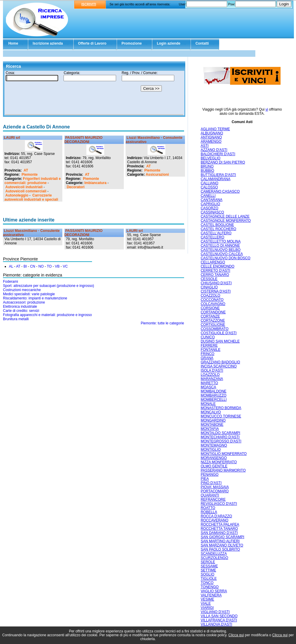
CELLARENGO (213, 262)
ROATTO (208, 508)
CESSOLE (209, 279)
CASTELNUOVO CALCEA (222, 254)
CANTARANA (212, 200)
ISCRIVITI (89, 4)
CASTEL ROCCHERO (219, 229)
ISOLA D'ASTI (212, 370)
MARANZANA (212, 379)
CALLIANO (209, 183)
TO (49, 266)
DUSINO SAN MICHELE (220, 341)
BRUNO (207, 167)
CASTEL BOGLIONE (217, 225)
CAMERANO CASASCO (220, 191)
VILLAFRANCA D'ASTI (219, 620)
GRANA (207, 358)
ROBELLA (209, 512)
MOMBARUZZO (214, 395)
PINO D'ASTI (211, 483)
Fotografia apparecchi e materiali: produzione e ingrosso (48, 315)
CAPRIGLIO (210, 204)
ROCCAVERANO (215, 520)
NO (41, 266)
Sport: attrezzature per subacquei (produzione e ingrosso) (49, 286)
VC (65, 266)
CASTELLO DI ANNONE (220, 246)
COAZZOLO (210, 296)
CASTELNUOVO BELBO (221, 250)
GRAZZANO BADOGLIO (220, 362)
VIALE (206, 604)
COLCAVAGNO (213, 304)
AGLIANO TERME (215, 129)
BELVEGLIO (210, 158)
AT (26, 170)
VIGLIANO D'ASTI (215, 612)
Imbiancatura (95, 183)
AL (11, 266)
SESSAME (209, 566)
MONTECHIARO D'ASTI (220, 437)
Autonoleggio (17, 195)
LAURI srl (12, 138)
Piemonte (30, 175)
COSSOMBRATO (215, 329)
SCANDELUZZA (214, 554)
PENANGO (210, 475)
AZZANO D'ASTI (214, 150)
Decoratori (76, 187)
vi (267, 109)
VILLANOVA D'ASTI (216, 624)
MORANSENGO (214, 458)
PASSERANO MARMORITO (223, 470)
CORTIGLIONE (213, 325)
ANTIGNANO (211, 137)
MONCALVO (211, 412)
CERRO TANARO (215, 275)
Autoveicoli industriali (24, 187)
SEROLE (208, 562)
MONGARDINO (213, 420)
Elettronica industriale (20, 307)
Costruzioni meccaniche (22, 290)
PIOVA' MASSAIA (215, 487)
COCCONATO (212, 300)
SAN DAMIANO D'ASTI (219, 533)
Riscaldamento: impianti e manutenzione (35, 298)
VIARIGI (207, 608)
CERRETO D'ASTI (215, 271)
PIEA (205, 479)
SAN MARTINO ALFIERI (220, 541)
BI (25, 266)
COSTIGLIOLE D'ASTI (219, 333)
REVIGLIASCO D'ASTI (219, 504)
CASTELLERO (212, 237)
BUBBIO (207, 171)
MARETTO (209, 383)
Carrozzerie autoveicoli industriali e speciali (31, 197)
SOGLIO (208, 574)
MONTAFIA (210, 429)
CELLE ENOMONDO (217, 266)
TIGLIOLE (209, 579)
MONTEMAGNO (214, 445)
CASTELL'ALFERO (216, 233)
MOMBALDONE (214, 391)
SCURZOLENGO (215, 558)
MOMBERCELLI (214, 400)
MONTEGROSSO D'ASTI (221, 441)
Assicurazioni (157, 175)
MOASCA (208, 387)
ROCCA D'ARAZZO (216, 516)
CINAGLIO (209, 287)
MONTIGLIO (211, 450)
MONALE (208, 404)
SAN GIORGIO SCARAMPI (223, 537)
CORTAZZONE (213, 321)
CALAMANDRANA (216, 179)
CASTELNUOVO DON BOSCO (225, 258)
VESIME (207, 599)
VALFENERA (211, 595)
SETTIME (208, 570)
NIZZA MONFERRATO (219, 462)
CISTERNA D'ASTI (216, 291)
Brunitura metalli (16, 319)
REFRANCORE (213, 500)
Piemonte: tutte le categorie (162, 323)
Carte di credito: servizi (21, 311)
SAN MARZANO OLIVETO (222, 545)
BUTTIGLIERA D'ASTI (218, 175)
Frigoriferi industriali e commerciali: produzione (33, 181)
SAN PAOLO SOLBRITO (220, 549)
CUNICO (208, 337)
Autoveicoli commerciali (26, 191)
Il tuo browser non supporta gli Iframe (94, 93)
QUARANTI (210, 495)
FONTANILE (210, 350)
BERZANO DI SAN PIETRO (223, 162)
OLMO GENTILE (214, 466)
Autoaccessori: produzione (24, 302)
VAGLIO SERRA (214, 591)
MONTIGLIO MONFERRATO (224, 454)
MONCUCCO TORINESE (221, 416)
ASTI (205, 146)
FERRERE (209, 345)
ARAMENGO (211, 142)
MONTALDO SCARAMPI (220, 433)
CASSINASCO (212, 212)
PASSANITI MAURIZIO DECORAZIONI (84, 140)
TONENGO (210, 587)
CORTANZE (210, 316)
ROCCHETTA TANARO (219, 529)
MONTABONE (212, 425)
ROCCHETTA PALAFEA (220, 524)
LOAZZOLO (210, 375)
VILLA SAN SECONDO (219, 616)
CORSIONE (210, 308)
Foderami (11, 282)
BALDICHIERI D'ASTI (218, 154)
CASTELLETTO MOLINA (221, 241)
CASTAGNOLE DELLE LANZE (225, 216)
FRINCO (208, 354)
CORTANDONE (213, 312)
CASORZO (209, 208)
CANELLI (208, 196)
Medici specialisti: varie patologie (29, 294)
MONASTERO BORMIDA (221, 408)
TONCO (207, 583)
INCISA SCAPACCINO (219, 366)
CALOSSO (209, 187)
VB (57, 266)
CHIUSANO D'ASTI (216, 283)
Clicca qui (236, 635)
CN (33, 266)
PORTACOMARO (215, 491)
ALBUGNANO (212, 133)
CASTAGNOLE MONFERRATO (226, 221)
